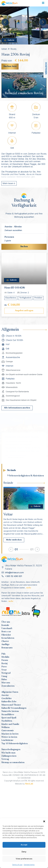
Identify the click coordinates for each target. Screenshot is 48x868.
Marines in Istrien (10, 734)
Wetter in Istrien (9, 737)
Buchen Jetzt (10, 66)
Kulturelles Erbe (9, 702)
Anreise (5, 695)
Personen (9, 237)
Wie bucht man (8, 753)
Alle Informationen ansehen (17, 408)
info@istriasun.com (14, 572)
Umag (4, 676)
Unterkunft (7, 629)
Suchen (24, 247)
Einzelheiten (11, 298)
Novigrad (6, 673)
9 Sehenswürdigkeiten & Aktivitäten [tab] (26, 476)
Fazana (5, 660)
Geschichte (7, 699)
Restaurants (7, 648)
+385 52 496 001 (14, 576)
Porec (4, 667)
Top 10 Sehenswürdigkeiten (15, 744)
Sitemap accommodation (13, 763)
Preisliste (38, 298)
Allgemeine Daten (10, 692)
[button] (44, 821)
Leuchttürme (7, 740)
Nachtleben (7, 721)
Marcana (6, 683)
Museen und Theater (11, 705)
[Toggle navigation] (43, 3)
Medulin (5, 657)
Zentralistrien (8, 686)
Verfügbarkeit (25, 298)
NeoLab (29, 784)
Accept (24, 845)
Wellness (6, 727)
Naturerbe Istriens (10, 711)
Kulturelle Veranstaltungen (14, 708)
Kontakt (5, 625)
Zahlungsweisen (9, 756)
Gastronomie (8, 731)
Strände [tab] (12, 470)
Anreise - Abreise (13, 227)
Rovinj (13, 49)
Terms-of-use (17, 865)
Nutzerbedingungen (11, 750)
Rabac (4, 680)
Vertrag (5, 759)
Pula (3, 654)
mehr (29, 588)
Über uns (6, 622)
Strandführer (8, 715)
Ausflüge (5, 645)
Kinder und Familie (10, 724)
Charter (5, 641)
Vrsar (4, 670)
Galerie (9, 40)
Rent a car (6, 632)
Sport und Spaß (9, 718)
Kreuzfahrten (8, 638)
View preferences (24, 859)
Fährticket (6, 635)
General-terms (29, 865)
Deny (24, 852)
